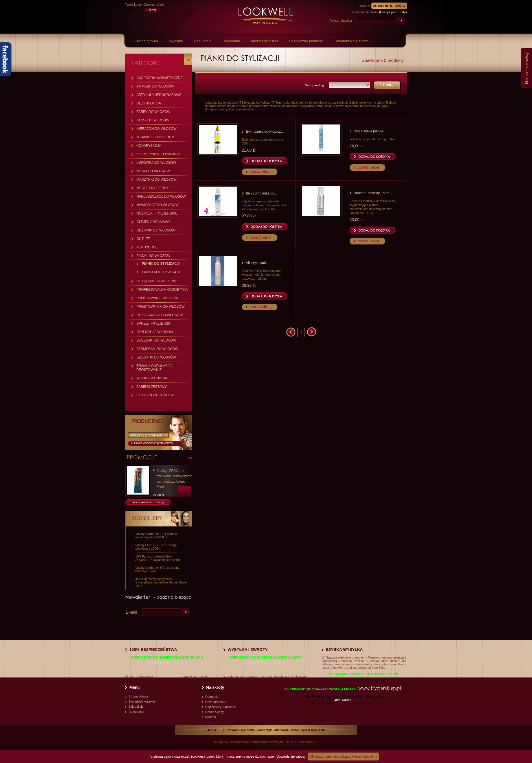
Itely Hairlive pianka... (370, 131)
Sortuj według (315, 85)
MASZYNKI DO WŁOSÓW (157, 180)
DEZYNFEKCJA (149, 103)
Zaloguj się (136, 707)
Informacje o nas (264, 41)
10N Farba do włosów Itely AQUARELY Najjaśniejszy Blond (158, 558)
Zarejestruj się (154, 5)
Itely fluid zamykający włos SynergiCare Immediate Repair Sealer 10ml (162, 582)
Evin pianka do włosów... (265, 132)
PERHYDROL (147, 247)
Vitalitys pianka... (259, 263)
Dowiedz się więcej (291, 757)
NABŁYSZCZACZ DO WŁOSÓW (161, 196)
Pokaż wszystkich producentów (154, 443)
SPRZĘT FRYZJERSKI (154, 323)
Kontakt (211, 717)
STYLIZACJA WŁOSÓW (155, 332)
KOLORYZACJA (149, 146)
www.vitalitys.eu (168, 677)
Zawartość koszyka (142, 701)
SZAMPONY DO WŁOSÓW (157, 349)
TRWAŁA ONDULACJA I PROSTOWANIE (155, 368)
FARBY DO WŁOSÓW (154, 112)
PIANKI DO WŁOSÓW (154, 256)
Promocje (212, 697)
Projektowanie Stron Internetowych (257, 742)
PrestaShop (308, 742)
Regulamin (203, 41)
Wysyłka (176, 41)
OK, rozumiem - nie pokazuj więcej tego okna (343, 757)
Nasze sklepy (215, 712)
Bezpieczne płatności (306, 41)
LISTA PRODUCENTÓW (155, 395)
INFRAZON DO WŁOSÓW (157, 129)
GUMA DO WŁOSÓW (153, 120)
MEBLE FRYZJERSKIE (154, 188)
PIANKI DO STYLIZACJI (161, 264)
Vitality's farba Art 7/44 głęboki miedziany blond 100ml (156, 535)
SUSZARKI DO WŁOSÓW (156, 340)
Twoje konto (134, 5)
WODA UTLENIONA (152, 378)
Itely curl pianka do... (262, 193)
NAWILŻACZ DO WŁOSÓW (158, 205)
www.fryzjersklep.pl (167, 662)
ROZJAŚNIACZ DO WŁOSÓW (160, 315)
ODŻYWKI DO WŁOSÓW (156, 230)
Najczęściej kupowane (221, 707)
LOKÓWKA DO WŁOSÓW (156, 163)
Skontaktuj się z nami (352, 41)
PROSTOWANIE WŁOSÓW (158, 298)
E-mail (132, 612)
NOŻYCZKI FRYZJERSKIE (157, 213)
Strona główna (147, 41)
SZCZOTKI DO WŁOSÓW (156, 357)
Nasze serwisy (526, 68)
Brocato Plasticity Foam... (373, 193)
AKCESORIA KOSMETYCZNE (160, 78)
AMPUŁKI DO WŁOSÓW (155, 86)
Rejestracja (136, 712)
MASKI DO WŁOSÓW (153, 171)
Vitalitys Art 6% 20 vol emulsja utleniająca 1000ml (156, 547)
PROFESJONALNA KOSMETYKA (162, 290)
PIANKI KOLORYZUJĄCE (162, 272)
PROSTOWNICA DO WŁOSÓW (161, 307)
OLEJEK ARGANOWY (154, 222)
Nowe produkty (216, 702)
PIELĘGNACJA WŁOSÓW (156, 281)
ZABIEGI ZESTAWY (152, 387)
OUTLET (143, 239)
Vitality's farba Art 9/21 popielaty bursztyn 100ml (157, 569)
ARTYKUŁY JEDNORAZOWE (159, 95)
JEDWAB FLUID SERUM (156, 137)
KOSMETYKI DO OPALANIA (158, 154)
